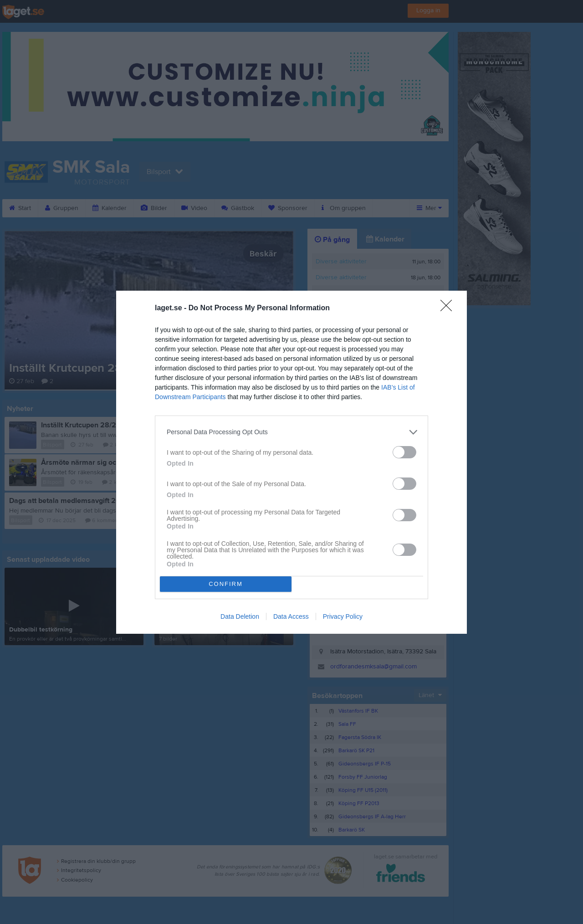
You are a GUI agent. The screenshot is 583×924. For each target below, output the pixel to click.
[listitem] (291, 432)
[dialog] (291, 462)
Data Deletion (240, 616)
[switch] (404, 452)
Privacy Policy (343, 616)
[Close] (449, 308)
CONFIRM (226, 584)
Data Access (291, 616)
